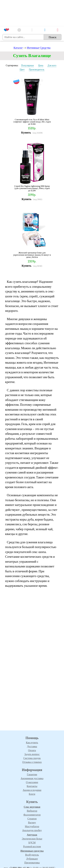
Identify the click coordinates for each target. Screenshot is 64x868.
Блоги (32, 794)
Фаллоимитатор (32, 815)
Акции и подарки (32, 790)
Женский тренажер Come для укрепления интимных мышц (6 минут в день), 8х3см (32, 255)
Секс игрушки (32, 807)
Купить (26, 133)
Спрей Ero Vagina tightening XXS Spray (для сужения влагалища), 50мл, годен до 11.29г (32, 188)
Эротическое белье (32, 839)
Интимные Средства (39, 48)
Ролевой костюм (32, 846)
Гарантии (32, 774)
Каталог (18, 48)
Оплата (32, 750)
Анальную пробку (32, 830)
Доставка (32, 746)
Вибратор (32, 811)
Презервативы (32, 863)
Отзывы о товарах (32, 762)
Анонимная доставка (32, 778)
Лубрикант (32, 859)
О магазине (32, 782)
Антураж (32, 835)
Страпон (32, 819)
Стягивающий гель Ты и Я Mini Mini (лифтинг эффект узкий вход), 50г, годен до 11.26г (32, 122)
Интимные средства (32, 851)
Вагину (32, 822)
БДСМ (32, 843)
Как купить (32, 742)
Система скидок (32, 758)
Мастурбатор (32, 826)
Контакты (32, 786)
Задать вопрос (32, 754)
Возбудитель (32, 855)
